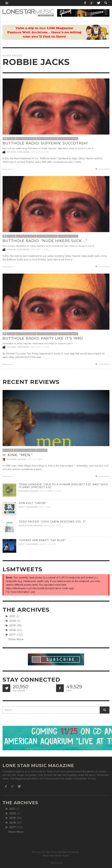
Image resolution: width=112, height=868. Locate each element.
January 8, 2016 (40, 152)
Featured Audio (47, 139)
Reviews (42, 450)
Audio (11, 139)
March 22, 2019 (52, 526)
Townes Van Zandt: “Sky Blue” (42, 540)
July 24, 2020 (35, 459)
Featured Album (25, 450)
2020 (13, 621)
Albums (8, 450)
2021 (12, 616)
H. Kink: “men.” (18, 455)
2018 (13, 630)
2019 (13, 626)
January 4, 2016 (40, 347)
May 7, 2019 (45, 507)
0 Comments (102, 169)
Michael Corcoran (18, 152)
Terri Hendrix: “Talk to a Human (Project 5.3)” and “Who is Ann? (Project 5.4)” (63, 486)
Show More (16, 639)
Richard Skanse (17, 459)
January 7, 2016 (39, 249)
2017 (13, 635)
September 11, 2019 (50, 491)
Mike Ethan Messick (31, 526)
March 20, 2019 (47, 544)
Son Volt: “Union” (33, 503)
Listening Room (68, 139)
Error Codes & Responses (50, 592)
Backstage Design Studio (56, 856)
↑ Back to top (56, 863)
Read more (9, 169)
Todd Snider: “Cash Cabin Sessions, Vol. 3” (52, 522)
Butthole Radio (26, 139)
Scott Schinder (28, 507)
